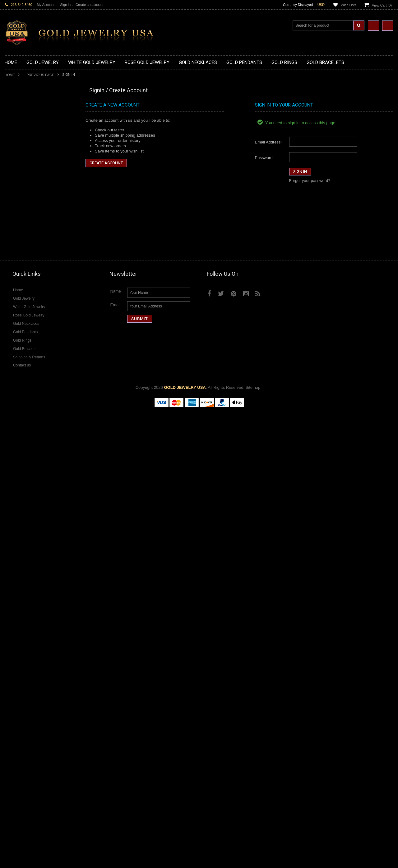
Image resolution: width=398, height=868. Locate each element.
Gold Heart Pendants (23, 233)
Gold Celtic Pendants (24, 223)
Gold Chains (16, 396)
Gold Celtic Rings (20, 312)
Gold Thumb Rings (21, 354)
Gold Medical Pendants (25, 202)
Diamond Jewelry (20, 532)
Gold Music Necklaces (25, 160)
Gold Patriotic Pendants (26, 212)
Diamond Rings (19, 606)
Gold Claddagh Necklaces (28, 118)
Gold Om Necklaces (23, 149)
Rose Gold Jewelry (22, 522)
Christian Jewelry (20, 438)
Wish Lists (349, 5)
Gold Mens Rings (20, 338)
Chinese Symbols (20, 469)
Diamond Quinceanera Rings (31, 616)
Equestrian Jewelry (22, 480)
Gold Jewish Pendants (25, 238)
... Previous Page (39, 75)
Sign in (65, 5)
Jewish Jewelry (18, 459)
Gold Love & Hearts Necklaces (32, 165)
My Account (46, 5)
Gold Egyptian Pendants (26, 259)
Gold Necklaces (19, 113)
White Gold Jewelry (22, 516)
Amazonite (14, 653)
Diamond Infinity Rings (25, 632)
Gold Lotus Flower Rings (27, 333)
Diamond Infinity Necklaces (29, 558)
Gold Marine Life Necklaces (29, 123)
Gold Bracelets (18, 369)
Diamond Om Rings (22, 642)
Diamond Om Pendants (26, 590)
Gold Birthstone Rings (24, 307)
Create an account (90, 5)
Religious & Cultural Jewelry (30, 412)
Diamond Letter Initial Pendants (33, 579)
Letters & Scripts (19, 501)
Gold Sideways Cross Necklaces (34, 175)
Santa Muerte (17, 427)
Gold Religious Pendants (27, 218)
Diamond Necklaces (23, 537)
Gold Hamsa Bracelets (25, 385)
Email (115, 763)
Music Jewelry (17, 506)
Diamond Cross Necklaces (28, 543)
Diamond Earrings (21, 595)
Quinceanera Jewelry (24, 464)
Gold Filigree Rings (22, 280)
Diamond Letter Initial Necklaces (34, 553)
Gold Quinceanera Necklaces (31, 170)
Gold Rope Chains (21, 406)
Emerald (12, 663)
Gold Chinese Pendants (26, 191)
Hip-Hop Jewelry (19, 485)
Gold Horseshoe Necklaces (29, 139)
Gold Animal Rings (21, 291)
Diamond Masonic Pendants (30, 585)
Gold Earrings (17, 364)
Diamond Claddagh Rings (28, 637)
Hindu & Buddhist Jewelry (28, 448)
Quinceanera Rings (22, 296)
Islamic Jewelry (18, 454)
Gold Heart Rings (20, 322)
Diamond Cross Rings (24, 611)
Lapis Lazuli (15, 668)
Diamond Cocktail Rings (26, 621)
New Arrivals (16, 102)
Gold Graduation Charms (27, 196)
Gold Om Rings (19, 349)
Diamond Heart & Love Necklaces (35, 548)
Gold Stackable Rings (24, 286)
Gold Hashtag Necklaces (27, 128)
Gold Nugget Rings (22, 343)
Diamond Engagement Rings (30, 627)
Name (116, 750)
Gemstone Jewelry (21, 648)
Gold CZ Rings (18, 275)
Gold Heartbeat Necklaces (28, 133)
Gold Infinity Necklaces (25, 144)
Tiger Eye (13, 690)
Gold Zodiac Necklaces (25, 181)
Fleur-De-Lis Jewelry (23, 495)
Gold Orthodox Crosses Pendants (35, 244)
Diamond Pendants (22, 569)
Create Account (106, 163)
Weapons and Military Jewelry (31, 474)
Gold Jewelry (16, 107)
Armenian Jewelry (21, 417)
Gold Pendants (18, 186)
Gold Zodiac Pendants (25, 207)
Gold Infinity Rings (21, 327)
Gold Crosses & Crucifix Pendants (35, 228)
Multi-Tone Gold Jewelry (26, 527)
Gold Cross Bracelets (24, 380)
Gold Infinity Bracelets (24, 391)
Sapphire (13, 684)
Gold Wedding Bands (24, 359)
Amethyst (13, 658)
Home (10, 75)
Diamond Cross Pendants (28, 574)
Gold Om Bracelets (22, 375)
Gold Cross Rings (21, 317)
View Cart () (382, 5)
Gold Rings (15, 270)
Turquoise (14, 695)
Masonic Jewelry (20, 443)
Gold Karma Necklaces (25, 155)
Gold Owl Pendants (22, 265)
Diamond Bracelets (22, 600)
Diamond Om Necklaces (26, 564)
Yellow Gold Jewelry (23, 511)
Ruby (9, 679)
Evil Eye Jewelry (19, 490)
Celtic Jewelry (17, 432)
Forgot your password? (310, 181)
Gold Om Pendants (22, 249)
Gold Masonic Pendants (26, 254)
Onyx (9, 674)
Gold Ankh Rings (20, 301)
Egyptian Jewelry (20, 422)
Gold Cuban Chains (22, 401)
